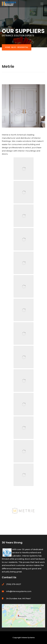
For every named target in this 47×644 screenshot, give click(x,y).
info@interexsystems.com (19, 591)
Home (8, 47)
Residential (23, 47)
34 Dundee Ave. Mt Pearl (18, 598)
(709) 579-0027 (14, 584)
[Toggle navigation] (42, 4)
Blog (14, 47)
